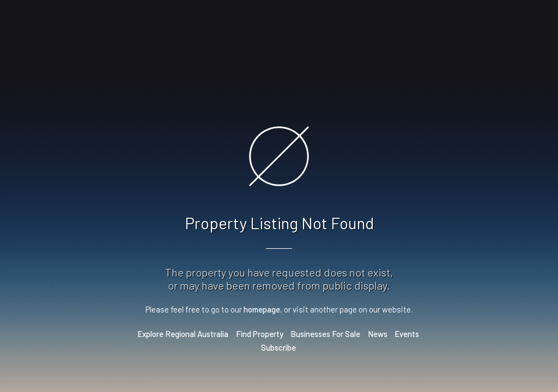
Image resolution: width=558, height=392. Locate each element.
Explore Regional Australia (183, 334)
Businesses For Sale (325, 334)
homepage (262, 309)
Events (407, 334)
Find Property (260, 334)
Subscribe (278, 347)
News (378, 334)
